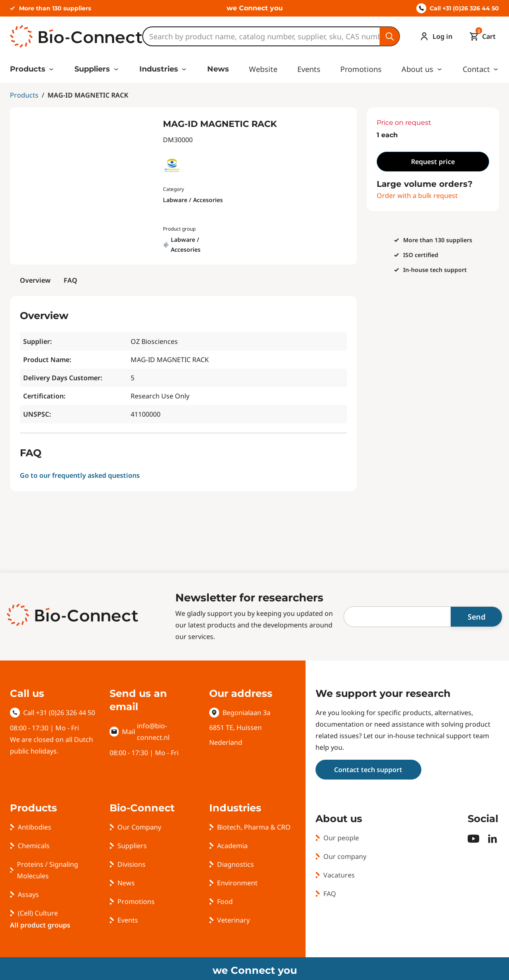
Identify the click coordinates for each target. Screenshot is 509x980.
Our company (345, 856)
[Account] (434, 36)
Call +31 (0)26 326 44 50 (458, 8)
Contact (476, 69)
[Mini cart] (481, 36)
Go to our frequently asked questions (80, 475)
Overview (35, 280)
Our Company (139, 827)
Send (477, 617)
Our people (341, 838)
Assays (28, 894)
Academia (232, 846)
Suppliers (92, 69)
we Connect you (255, 8)
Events (309, 69)
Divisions (131, 864)
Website (263, 69)
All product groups (40, 925)
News (218, 69)
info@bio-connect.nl (153, 732)
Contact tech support (368, 770)
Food (225, 901)
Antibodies (35, 827)
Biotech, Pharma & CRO (254, 827)
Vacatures (339, 875)
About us (417, 69)
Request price (433, 162)
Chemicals (34, 846)
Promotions (361, 69)
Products (28, 69)
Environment (237, 883)
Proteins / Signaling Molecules (48, 870)
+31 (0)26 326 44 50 (66, 713)
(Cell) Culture (38, 913)
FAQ (70, 280)
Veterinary (233, 920)
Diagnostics (235, 864)
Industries (159, 69)
